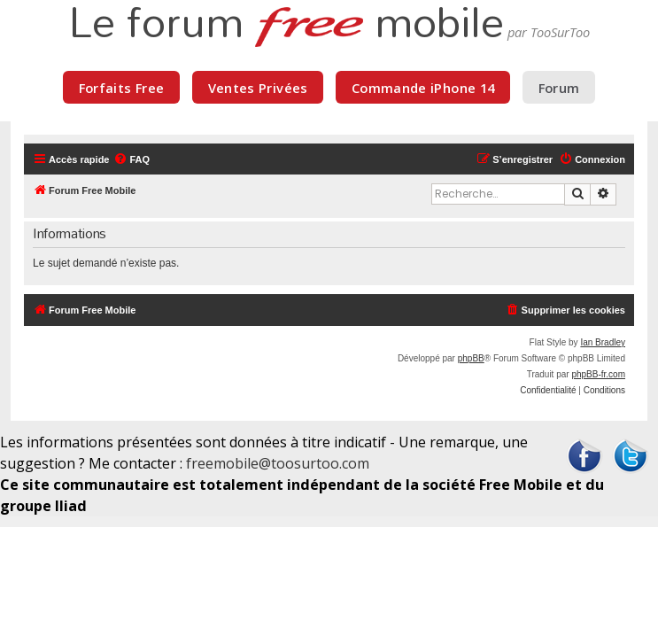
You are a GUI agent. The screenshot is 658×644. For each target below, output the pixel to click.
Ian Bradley (603, 342)
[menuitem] (132, 159)
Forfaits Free (122, 88)
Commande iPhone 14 (423, 88)
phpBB (471, 358)
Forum (559, 88)
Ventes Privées (258, 88)
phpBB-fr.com (598, 374)
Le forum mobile (286, 25)
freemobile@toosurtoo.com (278, 463)
